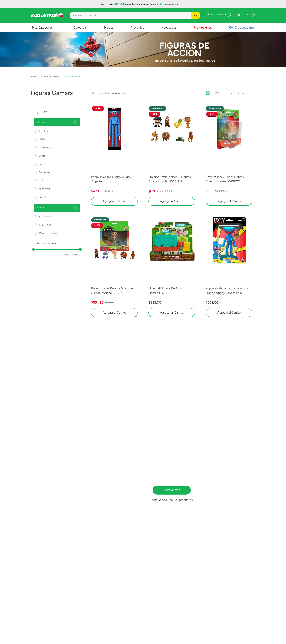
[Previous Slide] (15, 4)
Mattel (42, 139)
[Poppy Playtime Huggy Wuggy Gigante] (114, 156)
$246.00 (65, 255)
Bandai (43, 164)
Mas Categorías (42, 27)
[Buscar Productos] (196, 15)
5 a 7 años (45, 217)
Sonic (42, 156)
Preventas (137, 27)
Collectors (80, 27)
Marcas (109, 27)
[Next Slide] (271, 4)
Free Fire (44, 197)
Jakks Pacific (47, 148)
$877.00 (75, 255)
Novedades (169, 27)
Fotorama (44, 172)
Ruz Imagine (46, 131)
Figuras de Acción (50, 77)
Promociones (203, 27)
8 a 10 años (46, 225)
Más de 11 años (48, 233)
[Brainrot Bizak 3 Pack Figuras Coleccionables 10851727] (229, 156)
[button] (57, 122)
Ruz (41, 181)
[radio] (208, 93)
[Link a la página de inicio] (34, 77)
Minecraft (45, 189)
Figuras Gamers (72, 77)
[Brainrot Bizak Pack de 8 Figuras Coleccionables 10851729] (172, 156)
